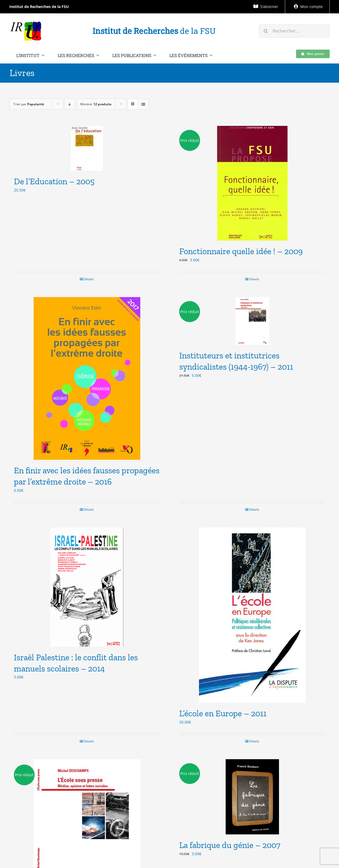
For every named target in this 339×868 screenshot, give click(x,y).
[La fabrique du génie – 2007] (252, 797)
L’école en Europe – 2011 (223, 713)
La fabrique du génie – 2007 (230, 845)
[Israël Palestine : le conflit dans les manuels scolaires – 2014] (87, 587)
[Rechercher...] (294, 31)
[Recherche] (266, 31)
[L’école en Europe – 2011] (252, 615)
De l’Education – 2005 (54, 181)
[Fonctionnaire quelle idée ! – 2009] (252, 183)
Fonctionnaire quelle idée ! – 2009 (241, 251)
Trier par (29, 104)
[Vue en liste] (143, 104)
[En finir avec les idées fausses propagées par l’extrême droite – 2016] (87, 378)
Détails (89, 279)
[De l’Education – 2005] (87, 148)
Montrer (96, 104)
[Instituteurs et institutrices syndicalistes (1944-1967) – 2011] (252, 321)
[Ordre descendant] (70, 104)
